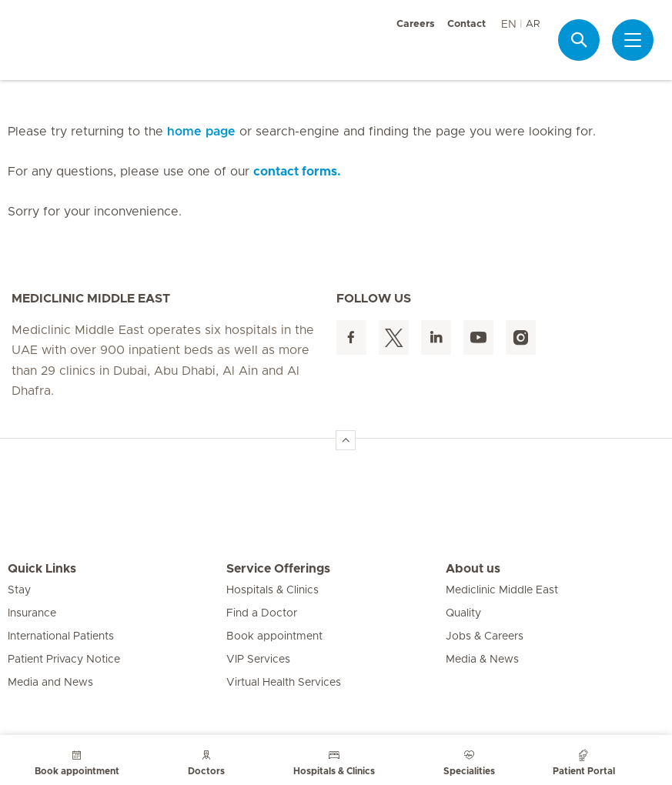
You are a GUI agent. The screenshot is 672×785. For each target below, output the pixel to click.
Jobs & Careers (485, 636)
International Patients (61, 636)
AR (533, 24)
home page (201, 132)
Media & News (482, 660)
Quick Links (42, 569)
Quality (463, 613)
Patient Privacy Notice (64, 660)
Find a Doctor (262, 613)
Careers (416, 24)
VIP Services (258, 660)
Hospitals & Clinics (272, 590)
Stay (19, 590)
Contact (466, 24)
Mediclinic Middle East (502, 590)
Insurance (32, 613)
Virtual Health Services (284, 683)
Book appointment (274, 636)
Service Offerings (278, 569)
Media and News (50, 683)
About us (473, 569)
